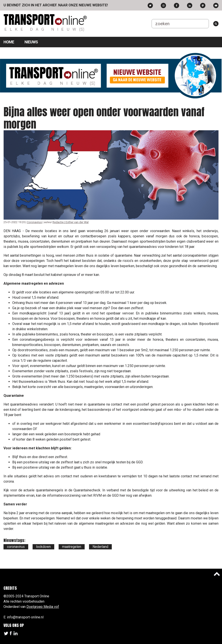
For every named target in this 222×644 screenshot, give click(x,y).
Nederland (100, 547)
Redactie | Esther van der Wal (71, 222)
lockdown (43, 547)
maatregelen (72, 547)
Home (9, 42)
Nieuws (31, 42)
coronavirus (16, 547)
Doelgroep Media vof (43, 607)
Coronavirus (34, 222)
